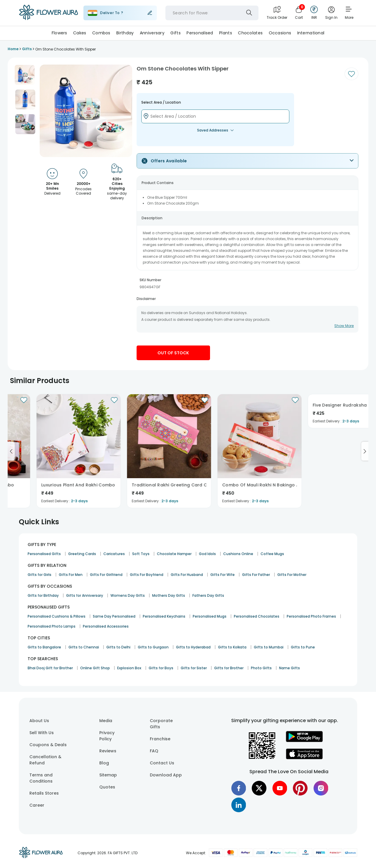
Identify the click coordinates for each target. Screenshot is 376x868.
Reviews (108, 751)
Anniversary (152, 33)
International (311, 33)
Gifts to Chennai (84, 647)
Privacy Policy (107, 736)
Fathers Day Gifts (208, 595)
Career (37, 805)
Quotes (107, 787)
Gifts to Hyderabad (193, 647)
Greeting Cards (82, 554)
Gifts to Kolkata (232, 647)
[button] (25, 75)
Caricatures (114, 554)
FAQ (154, 751)
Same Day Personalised (114, 616)
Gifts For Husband (187, 575)
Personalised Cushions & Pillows (57, 616)
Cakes (80, 33)
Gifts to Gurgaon (153, 647)
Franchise (160, 739)
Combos (101, 33)
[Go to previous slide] (11, 451)
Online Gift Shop (95, 668)
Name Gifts (289, 668)
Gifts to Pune (303, 647)
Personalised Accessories (106, 626)
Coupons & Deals (48, 745)
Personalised (200, 33)
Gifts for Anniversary (85, 595)
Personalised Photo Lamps (52, 626)
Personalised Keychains (164, 616)
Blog (104, 763)
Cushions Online (238, 554)
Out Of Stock (173, 353)
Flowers (59, 33)
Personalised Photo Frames (311, 616)
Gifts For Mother (292, 575)
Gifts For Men (71, 575)
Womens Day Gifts (128, 595)
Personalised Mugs (210, 616)
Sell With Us (42, 733)
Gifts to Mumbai (269, 647)
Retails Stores (44, 793)
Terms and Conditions (41, 778)
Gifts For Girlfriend (106, 575)
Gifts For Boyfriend (147, 575)
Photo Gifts (261, 668)
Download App (166, 775)
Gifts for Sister (194, 668)
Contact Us (162, 763)
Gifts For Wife (223, 575)
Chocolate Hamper (174, 554)
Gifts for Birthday (43, 595)
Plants (226, 33)
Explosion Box (129, 668)
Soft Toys (141, 554)
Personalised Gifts (44, 554)
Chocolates (250, 33)
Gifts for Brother (229, 668)
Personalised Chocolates (257, 616)
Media (106, 721)
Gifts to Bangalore (44, 647)
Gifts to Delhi (118, 647)
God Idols (207, 554)
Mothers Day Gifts (169, 595)
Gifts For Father (256, 575)
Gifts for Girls (40, 575)
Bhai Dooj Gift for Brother (50, 668)
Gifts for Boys (161, 668)
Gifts (175, 33)
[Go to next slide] (365, 451)
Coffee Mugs (272, 554)
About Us (39, 721)
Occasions (280, 33)
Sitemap (108, 775)
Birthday (125, 33)
